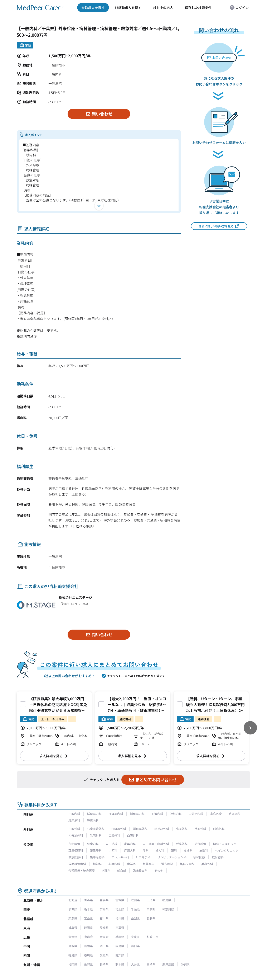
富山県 (88, 918)
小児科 (113, 850)
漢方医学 (167, 864)
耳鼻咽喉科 (76, 850)
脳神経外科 (162, 829)
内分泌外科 (76, 835)
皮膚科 (188, 850)
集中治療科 (97, 857)
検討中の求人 (163, 8)
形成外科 (219, 829)
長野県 (151, 918)
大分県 (135, 964)
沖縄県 (185, 964)
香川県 (88, 955)
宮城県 (120, 900)
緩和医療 (199, 857)
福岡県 (73, 964)
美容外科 (207, 864)
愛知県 (104, 928)
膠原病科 (74, 820)
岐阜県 (73, 928)
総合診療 (200, 844)
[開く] (99, 206)
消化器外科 (140, 829)
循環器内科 (94, 814)
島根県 (88, 946)
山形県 (151, 900)
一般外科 (74, 829)
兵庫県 (120, 937)
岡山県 (104, 946)
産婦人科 (130, 850)
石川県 (104, 918)
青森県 (88, 900)
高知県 (120, 955)
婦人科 (160, 850)
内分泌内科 (196, 814)
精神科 (97, 864)
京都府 (88, 937)
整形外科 (200, 829)
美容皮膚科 (187, 864)
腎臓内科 (93, 844)
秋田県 (135, 900)
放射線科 (218, 857)
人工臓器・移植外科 (156, 844)
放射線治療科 (77, 864)
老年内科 (130, 844)
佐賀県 (88, 964)
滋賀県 (73, 937)
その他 (159, 871)
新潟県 (73, 918)
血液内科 (157, 814)
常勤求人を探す (93, 8)
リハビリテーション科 (172, 857)
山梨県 (135, 918)
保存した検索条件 (198, 8)
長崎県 (104, 964)
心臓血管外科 (96, 829)
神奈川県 (168, 909)
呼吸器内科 (116, 814)
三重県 (120, 928)
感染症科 (234, 814)
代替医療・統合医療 (82, 871)
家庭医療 (216, 814)
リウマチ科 (143, 857)
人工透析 (111, 844)
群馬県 (104, 909)
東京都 (151, 909)
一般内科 (74, 814)
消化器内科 (137, 814)
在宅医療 (74, 844)
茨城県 (73, 909)
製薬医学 (149, 864)
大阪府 (104, 937)
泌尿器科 (96, 850)
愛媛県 (104, 955)
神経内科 (176, 814)
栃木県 (88, 909)
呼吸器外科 (119, 829)
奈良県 (135, 937)
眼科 (174, 850)
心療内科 (114, 864)
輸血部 (122, 871)
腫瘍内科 (93, 820)
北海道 (73, 900)
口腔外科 (114, 835)
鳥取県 (73, 946)
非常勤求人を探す (128, 8)
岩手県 (104, 900)
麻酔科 (204, 850)
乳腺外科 (96, 835)
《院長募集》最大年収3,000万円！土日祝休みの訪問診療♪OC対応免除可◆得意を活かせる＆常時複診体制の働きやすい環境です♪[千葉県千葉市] (59, 710)
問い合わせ (99, 114)
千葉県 (135, 909)
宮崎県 (151, 964)
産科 (146, 850)
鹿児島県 (168, 964)
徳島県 (73, 955)
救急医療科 (76, 857)
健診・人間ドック (225, 844)
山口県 (135, 946)
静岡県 (88, 928)
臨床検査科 (140, 871)
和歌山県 (152, 937)
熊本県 (120, 964)
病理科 (106, 871)
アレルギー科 (120, 857)
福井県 (120, 918)
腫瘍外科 (182, 844)
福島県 (167, 900)
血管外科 (133, 835)
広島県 (120, 946)
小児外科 (182, 829)
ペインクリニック (227, 850)
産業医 (131, 864)
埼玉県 (120, 909)
